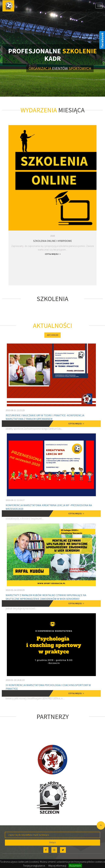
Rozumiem (75, 866)
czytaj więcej (52, 254)
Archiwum (53, 335)
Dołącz (53, 842)
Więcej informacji (57, 866)
